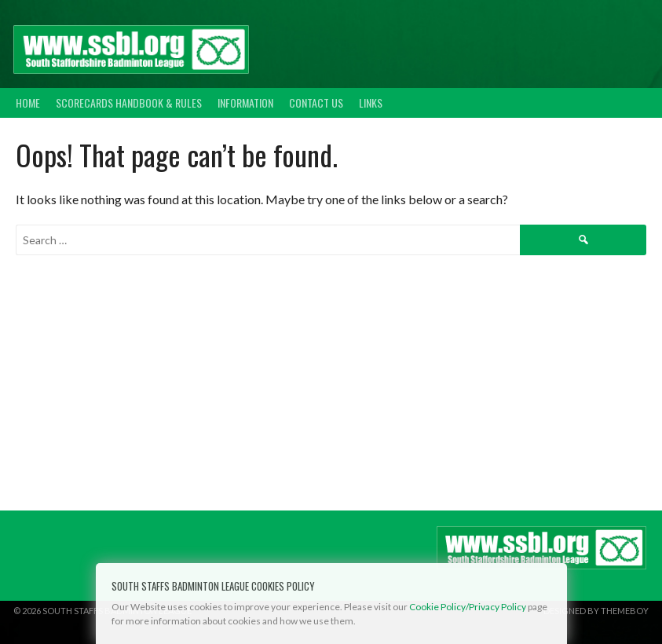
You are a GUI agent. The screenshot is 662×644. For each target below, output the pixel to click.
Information (245, 102)
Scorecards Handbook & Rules (129, 102)
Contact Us (316, 102)
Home (28, 102)
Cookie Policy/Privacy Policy (468, 607)
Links (371, 102)
